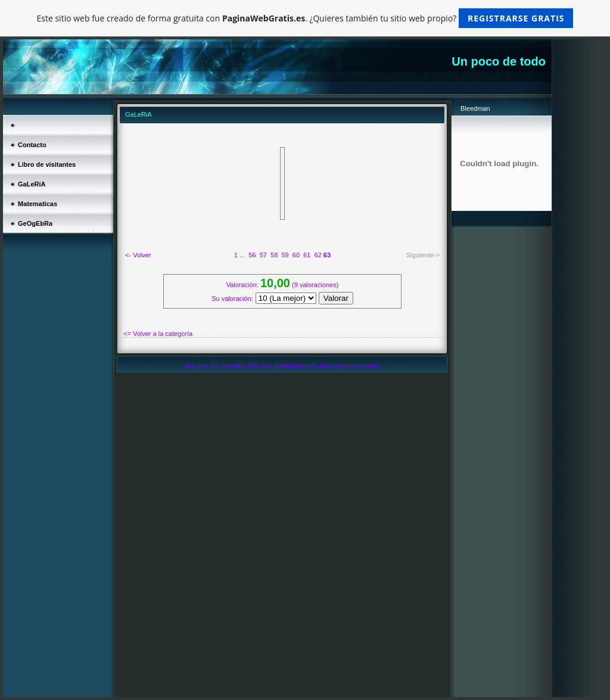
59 (285, 255)
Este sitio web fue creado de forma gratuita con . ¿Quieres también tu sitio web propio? (305, 18)
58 (274, 255)
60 (296, 255)
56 (252, 255)
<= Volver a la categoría (158, 334)
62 (318, 255)
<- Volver (138, 255)
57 (263, 255)
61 (307, 255)
